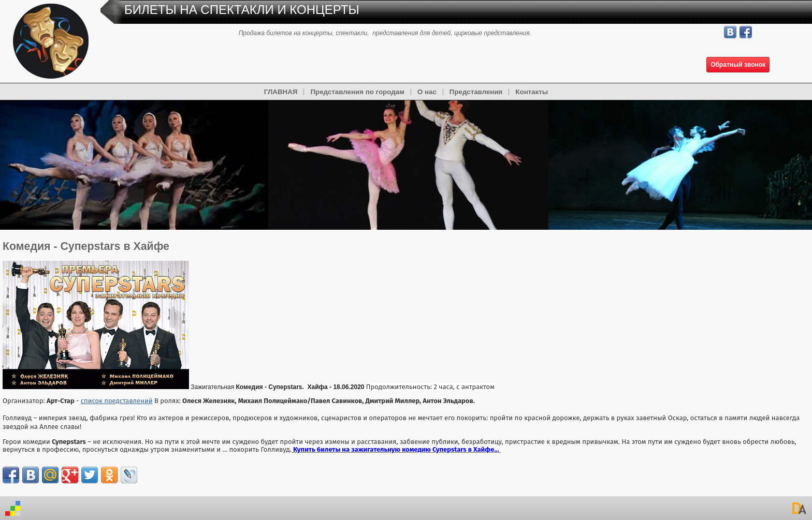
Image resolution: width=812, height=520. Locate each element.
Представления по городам (357, 92)
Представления (476, 92)
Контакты (532, 92)
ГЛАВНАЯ (281, 92)
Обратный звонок (738, 65)
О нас (427, 92)
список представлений (117, 401)
